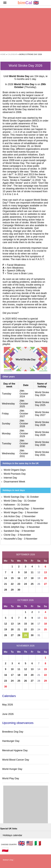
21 (6, 584)
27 (45, 584)
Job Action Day (12, 516)
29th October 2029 (24, 434)
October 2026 (26, 600)
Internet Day (10, 478)
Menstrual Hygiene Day (15, 750)
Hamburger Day (11, 741)
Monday (6, 434)
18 (32, 578)
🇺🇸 (30, 843)
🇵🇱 (5, 850)
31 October (33, 497)
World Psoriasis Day (15, 474)
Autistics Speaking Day (16, 509)
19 (39, 578)
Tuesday (7, 394)
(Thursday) (30, 86)
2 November (29, 516)
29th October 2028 (24, 424)
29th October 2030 (24, 443)
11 (32, 572)
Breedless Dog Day (13, 732)
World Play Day (11, 778)
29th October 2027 (24, 414)
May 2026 (8, 705)
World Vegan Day (13, 512)
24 (25, 584)
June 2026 (8, 714)
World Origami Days (15, 470)
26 (39, 584)
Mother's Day (8, 860)
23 (19, 584)
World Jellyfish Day (14, 527)
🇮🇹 (38, 843)
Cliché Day (10, 535)
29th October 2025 (24, 404)
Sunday (6, 424)
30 (19, 590)
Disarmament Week (14, 482)
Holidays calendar (12, 835)
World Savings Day (14, 497)
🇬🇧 (28, 3)
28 (6, 590)
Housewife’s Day (13, 539)
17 (25, 578)
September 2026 (26, 555)
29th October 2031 (24, 453)
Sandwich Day (11, 531)
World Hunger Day (12, 769)
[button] (5, 3)
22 (12, 584)
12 (39, 572)
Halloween (9, 505)
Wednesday (8, 404)
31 (39, 635)
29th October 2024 (24, 394)
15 (12, 578)
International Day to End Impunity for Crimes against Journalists (24, 522)
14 (6, 578)
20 (45, 578)
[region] (26, 30)
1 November (38, 509)
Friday (5, 414)
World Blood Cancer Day (16, 760)
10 (25, 572)
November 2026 (26, 646)
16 (19, 578)
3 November (33, 527)
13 (45, 572)
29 (12, 590)
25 (32, 584)
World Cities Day (13, 501)
